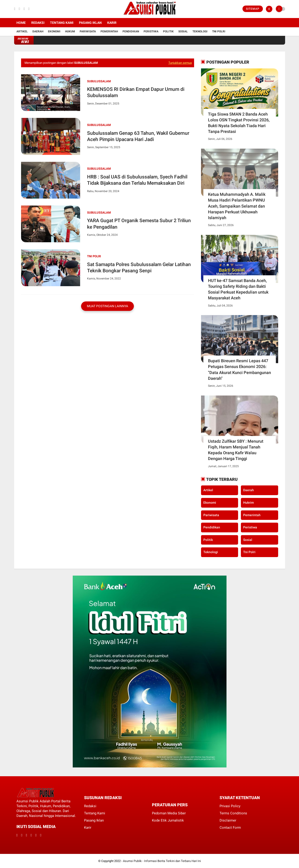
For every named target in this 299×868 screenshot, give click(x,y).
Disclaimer (228, 820)
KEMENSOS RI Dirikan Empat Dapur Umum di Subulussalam (136, 92)
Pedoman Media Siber (169, 813)
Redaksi (38, 23)
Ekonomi (54, 31)
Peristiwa (151, 31)
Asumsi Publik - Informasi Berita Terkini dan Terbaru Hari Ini (162, 861)
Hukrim (249, 503)
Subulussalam (99, 81)
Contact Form (230, 828)
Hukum (70, 31)
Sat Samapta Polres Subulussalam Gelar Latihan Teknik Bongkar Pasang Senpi (139, 268)
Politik (168, 31)
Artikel (22, 31)
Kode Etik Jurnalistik (168, 820)
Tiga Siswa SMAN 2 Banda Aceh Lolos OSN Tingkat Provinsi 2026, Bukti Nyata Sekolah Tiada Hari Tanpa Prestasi (239, 123)
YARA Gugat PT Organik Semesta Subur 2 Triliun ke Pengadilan (139, 224)
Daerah (38, 31)
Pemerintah (109, 31)
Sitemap (253, 9)
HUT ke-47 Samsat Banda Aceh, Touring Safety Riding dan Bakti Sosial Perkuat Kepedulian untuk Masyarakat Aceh (238, 289)
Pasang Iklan (90, 23)
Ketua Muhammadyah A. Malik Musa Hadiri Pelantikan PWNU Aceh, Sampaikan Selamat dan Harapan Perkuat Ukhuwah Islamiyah (237, 206)
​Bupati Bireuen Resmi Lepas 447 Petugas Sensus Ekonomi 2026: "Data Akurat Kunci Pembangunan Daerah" (239, 370)
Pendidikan (131, 31)
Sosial (183, 31)
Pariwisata (88, 31)
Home (21, 23)
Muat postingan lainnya (107, 306)
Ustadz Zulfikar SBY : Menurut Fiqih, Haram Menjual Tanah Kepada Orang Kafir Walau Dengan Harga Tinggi (236, 450)
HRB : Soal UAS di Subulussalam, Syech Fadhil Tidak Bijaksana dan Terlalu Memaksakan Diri (137, 180)
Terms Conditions (233, 813)
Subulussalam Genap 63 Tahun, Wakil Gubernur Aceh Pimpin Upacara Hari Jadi (138, 136)
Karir (112, 23)
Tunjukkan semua (180, 63)
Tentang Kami (62, 23)
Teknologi (200, 31)
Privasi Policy (230, 806)
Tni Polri (219, 31)
